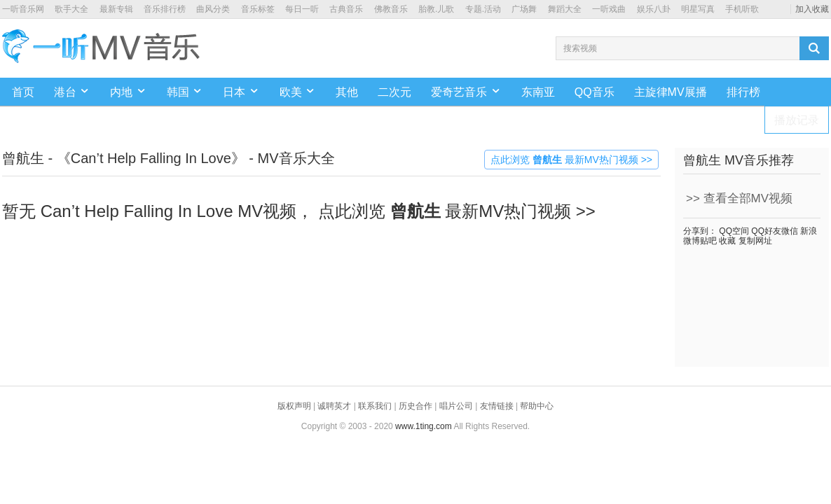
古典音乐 (346, 9)
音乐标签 (258, 9)
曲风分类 (213, 9)
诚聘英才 (334, 406)
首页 (23, 92)
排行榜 (743, 92)
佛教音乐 (391, 9)
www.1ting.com (424, 426)
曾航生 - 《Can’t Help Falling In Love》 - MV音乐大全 (169, 158)
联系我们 (375, 406)
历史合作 (415, 406)
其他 (347, 92)
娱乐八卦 (654, 9)
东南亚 (538, 92)
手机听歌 (742, 9)
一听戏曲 (609, 9)
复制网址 (754, 241)
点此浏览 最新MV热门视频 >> (571, 160)
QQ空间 (733, 231)
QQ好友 (765, 231)
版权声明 (294, 406)
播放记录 (797, 120)
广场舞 (524, 9)
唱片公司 (456, 406)
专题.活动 (483, 9)
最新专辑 (116, 9)
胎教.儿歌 (436, 9)
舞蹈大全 (565, 9)
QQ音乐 (595, 92)
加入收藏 (812, 9)
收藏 (726, 241)
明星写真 (698, 9)
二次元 (394, 92)
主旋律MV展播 (671, 92)
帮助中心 (537, 406)
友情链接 (497, 406)
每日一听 (302, 9)
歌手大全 (71, 9)
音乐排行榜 (165, 9)
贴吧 (708, 241)
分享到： (700, 231)
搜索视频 (580, 48)
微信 (790, 231)
